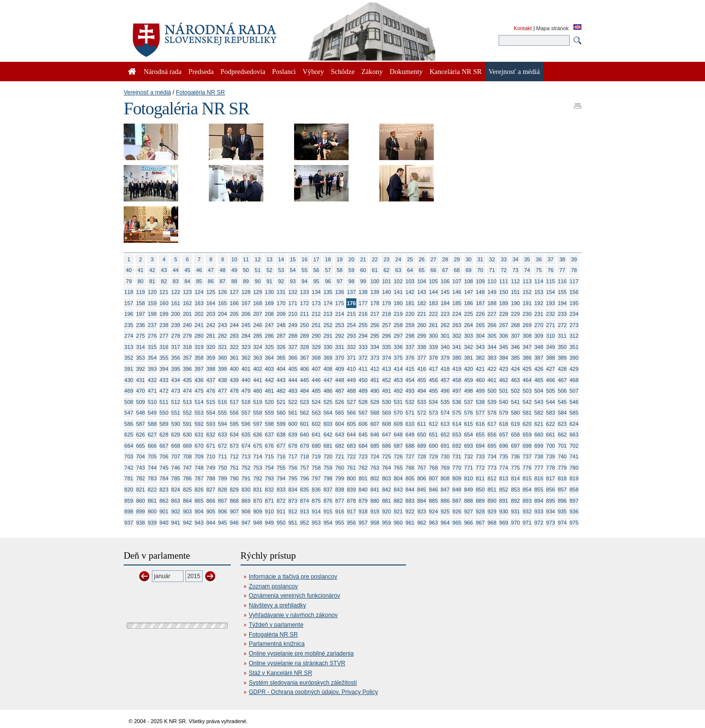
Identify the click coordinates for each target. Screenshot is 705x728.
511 (164, 402)
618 (503, 424)
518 (246, 402)
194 (562, 303)
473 (176, 391)
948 (258, 523)
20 (352, 259)
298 (410, 336)
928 (480, 511)
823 (164, 490)
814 (515, 478)
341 (457, 347)
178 (375, 303)
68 (457, 270)
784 (164, 478)
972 (539, 523)
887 (457, 501)
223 (445, 314)
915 (328, 511)
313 (129, 347)
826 (199, 490)
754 (269, 468)
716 (281, 456)
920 (387, 511)
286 (269, 336)
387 (539, 358)
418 (445, 369)
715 (269, 456)
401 (246, 369)
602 (316, 424)
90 (258, 281)
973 (551, 523)
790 (234, 478)
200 (176, 314)
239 (176, 325)
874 (304, 501)
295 (375, 336)
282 (223, 336)
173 (316, 303)
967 (480, 523)
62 (387, 270)
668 (176, 446)
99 (363, 281)
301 (445, 336)
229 (515, 314)
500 (492, 391)
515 (211, 402)
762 (363, 468)
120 (152, 292)
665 (140, 446)
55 (304, 270)
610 (410, 424)
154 (551, 292)
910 (269, 511)
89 (246, 281)
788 (211, 478)
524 (316, 402)
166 (234, 303)
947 (246, 523)
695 (492, 446)
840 (363, 490)
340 (445, 347)
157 (129, 303)
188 (492, 303)
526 (339, 402)
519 (258, 402)
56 (316, 270)
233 (562, 314)
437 (211, 380)
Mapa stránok (552, 28)
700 (551, 446)
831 (258, 490)
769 (445, 468)
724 (375, 456)
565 (339, 413)
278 (176, 336)
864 (187, 501)
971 (527, 523)
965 (457, 523)
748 (199, 468)
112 (515, 281)
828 (223, 490)
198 (152, 314)
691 (445, 446)
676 (269, 446)
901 (164, 511)
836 (316, 490)
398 (211, 369)
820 (129, 490)
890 (492, 501)
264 (468, 325)
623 (562, 424)
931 (515, 511)
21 (363, 259)
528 (363, 402)
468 (574, 380)
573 (433, 413)
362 (246, 358)
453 (398, 380)
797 (316, 478)
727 (410, 456)
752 (246, 468)
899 (140, 511)
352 (129, 358)
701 (562, 446)
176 (352, 303)
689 (422, 446)
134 (316, 292)
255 (363, 325)
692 (457, 446)
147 (468, 292)
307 (515, 336)
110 (492, 281)
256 (375, 325)
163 (199, 303)
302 (457, 336)
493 (410, 391)
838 (339, 490)
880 (375, 501)
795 (293, 478)
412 (375, 369)
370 (339, 358)
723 (363, 456)
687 (398, 446)
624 (574, 424)
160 (164, 303)
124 (199, 292)
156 (574, 292)
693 (468, 446)
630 (187, 435)
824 (176, 490)
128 (246, 292)
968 (492, 523)
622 (551, 424)
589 (164, 424)
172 (304, 303)
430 (129, 380)
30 (468, 259)
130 (269, 292)
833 (281, 490)
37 (551, 259)
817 (551, 478)
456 (433, 380)
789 (223, 478)
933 (539, 511)
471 (152, 391)
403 (269, 369)
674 (246, 446)
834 (293, 490)
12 (258, 259)
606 (363, 424)
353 (140, 358)
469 (129, 391)
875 (316, 501)
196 (129, 314)
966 (468, 523)
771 (468, 468)
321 (223, 347)
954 (328, 523)
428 (562, 369)
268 (515, 325)
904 (199, 511)
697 (515, 446)
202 (199, 314)
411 (363, 369)
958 (375, 523)
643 (339, 435)
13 (269, 259)
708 (187, 456)
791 (246, 478)
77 (562, 270)
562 (304, 413)
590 (176, 424)
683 (352, 446)
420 (468, 369)
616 (480, 424)
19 (340, 259)
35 (527, 259)
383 (492, 358)
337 (410, 347)
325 (269, 347)
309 (539, 336)
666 (152, 446)
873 (293, 501)
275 (140, 336)
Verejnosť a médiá (147, 92)
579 (503, 413)
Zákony (372, 72)
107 (457, 281)
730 (445, 456)
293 (352, 336)
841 (375, 490)
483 (293, 391)
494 (422, 391)
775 (515, 468)
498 (468, 391)
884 (422, 501)
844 (410, 490)
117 (574, 281)
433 (164, 380)
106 (445, 281)
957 (363, 523)
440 (246, 380)
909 (258, 511)
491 (387, 391)
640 (304, 435)
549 (152, 413)
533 (422, 402)
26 (422, 259)
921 (398, 511)
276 (152, 336)
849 (468, 490)
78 (574, 270)
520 (269, 402)
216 (363, 314)
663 (574, 435)
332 (352, 347)
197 (140, 314)
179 (387, 303)
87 (223, 281)
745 (164, 468)
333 (363, 347)
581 (527, 413)
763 (375, 468)
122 (176, 292)
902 (176, 511)
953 (316, 523)
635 (246, 435)
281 (211, 336)
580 (515, 413)
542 (527, 402)
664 (129, 446)
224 (457, 314)
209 (281, 314)
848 (457, 490)
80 (140, 281)
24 (398, 259)
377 (422, 358)
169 (269, 303)
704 (140, 456)
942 (187, 523)
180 (398, 303)
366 (293, 358)
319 (199, 347)
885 (433, 501)
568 (375, 413)
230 (527, 314)
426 (539, 369)
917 (352, 511)
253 (339, 325)
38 (562, 259)
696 (503, 446)
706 (164, 456)
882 (398, 501)
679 (304, 446)
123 (187, 292)
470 (140, 391)
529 (375, 402)
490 (375, 391)
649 (410, 435)
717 (293, 456)
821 (140, 490)
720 (328, 456)
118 (129, 292)
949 (269, 523)
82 (164, 281)
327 (293, 347)
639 (293, 435)
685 (375, 446)
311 (562, 336)
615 (468, 424)
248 (281, 325)
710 (211, 456)
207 (258, 314)
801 (363, 478)
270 (539, 325)
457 (445, 380)
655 (480, 435)
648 (398, 435)
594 (223, 424)
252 (328, 325)
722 (352, 456)
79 (129, 281)
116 (562, 281)
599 (281, 424)
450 (363, 380)
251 (316, 325)
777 (539, 468)
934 (551, 511)
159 (152, 303)
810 (468, 478)
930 (503, 511)
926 (457, 511)
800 (352, 478)
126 (223, 292)
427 (551, 369)
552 (187, 413)
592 (199, 424)
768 (433, 468)
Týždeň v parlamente (276, 625)
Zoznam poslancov (273, 586)
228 (503, 314)
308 (527, 336)
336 (398, 347)
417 (433, 369)
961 (410, 523)
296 (387, 336)
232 (551, 314)
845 (422, 490)
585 (574, 413)
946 (234, 523)
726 (398, 456)
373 (375, 358)
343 (480, 347)
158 (140, 303)
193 (551, 303)
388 (551, 358)
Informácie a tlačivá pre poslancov (293, 577)
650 (422, 435)
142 (410, 292)
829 (234, 490)
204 (223, 314)
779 (562, 468)
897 (574, 501)
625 (129, 435)
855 (539, 490)
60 (363, 270)
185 (457, 303)
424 (515, 369)
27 (433, 259)
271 (551, 325)
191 (527, 303)
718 (304, 456)
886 (445, 501)
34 (515, 259)
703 (129, 456)
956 (352, 523)
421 (480, 369)
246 (258, 325)
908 (246, 511)
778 (551, 468)
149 (492, 292)
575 (457, 413)
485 (316, 391)
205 (234, 314)
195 (574, 303)
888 (468, 501)
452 (387, 380)
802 (375, 478)
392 (140, 369)
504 (539, 391)
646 (375, 435)
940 (164, 523)
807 (433, 478)
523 (304, 402)
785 (176, 478)
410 (352, 369)
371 (352, 358)
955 (339, 523)
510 (152, 402)
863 (176, 501)
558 (258, 413)
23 (387, 259)
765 (398, 468)
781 (129, 478)
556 (234, 413)
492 (398, 391)
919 (375, 511)
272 (562, 325)
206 (246, 314)
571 (410, 413)
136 (339, 292)
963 (433, 523)
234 (574, 314)
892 (515, 501)
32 (492, 259)
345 (503, 347)
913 (304, 511)
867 (223, 501)
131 (281, 292)
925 (445, 511)
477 (223, 391)
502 (515, 391)
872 (281, 501)
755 (281, 468)
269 (527, 325)
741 (574, 456)
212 (316, 314)
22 (375, 259)
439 (234, 380)
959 (387, 523)
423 (503, 369)
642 (328, 435)
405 (293, 369)
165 (223, 303)
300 (433, 336)
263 (457, 325)
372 (363, 358)
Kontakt (523, 28)
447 (328, 380)
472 (164, 391)
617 (492, 424)
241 (199, 325)
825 (187, 490)
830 (246, 490)
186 (468, 303)
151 (515, 292)
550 (164, 413)
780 (574, 468)
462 (503, 380)
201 (187, 314)
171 (293, 303)
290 (316, 336)
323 (246, 347)
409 (339, 369)
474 (187, 391)
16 (304, 259)
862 (164, 501)
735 (503, 456)
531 (398, 402)
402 (258, 369)
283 (234, 336)
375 (398, 358)
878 (352, 501)
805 (410, 478)
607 (375, 424)
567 (363, 413)
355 (164, 358)
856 (551, 490)
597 (258, 424)
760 (339, 468)
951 (293, 523)
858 (574, 490)
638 (281, 435)
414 (398, 369)
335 (387, 347)
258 (398, 325)
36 (539, 259)
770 (457, 468)
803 (387, 478)
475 (199, 391)
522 (293, 402)
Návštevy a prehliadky (277, 605)
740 (562, 456)
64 (410, 270)
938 (140, 523)
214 (339, 314)
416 (422, 369)
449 (352, 380)
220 (410, 314)
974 (562, 523)
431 (140, 380)
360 (223, 358)
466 (551, 380)
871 (269, 501)
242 (211, 325)
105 (433, 281)
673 (234, 446)
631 (199, 435)
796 (304, 478)
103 (410, 281)
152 (527, 292)
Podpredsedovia (243, 72)
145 (445, 292)
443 (281, 380)
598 (269, 424)
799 (339, 478)
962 (422, 523)
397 (199, 369)
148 (480, 292)
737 (527, 456)
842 (387, 490)
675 (258, 446)
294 (363, 336)
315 (152, 347)
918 (363, 511)
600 (293, 424)
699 (539, 446)
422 (492, 369)
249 (293, 325)
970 (515, 523)
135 (328, 292)
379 (445, 358)
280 (199, 336)
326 (281, 347)
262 (445, 325)
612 (433, 424)
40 (129, 270)
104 (422, 281)
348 (539, 347)
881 (387, 501)
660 (539, 435)
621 (539, 424)
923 (422, 511)
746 (176, 468)
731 (457, 456)
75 (539, 270)
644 (352, 435)
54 (293, 270)
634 (234, 435)
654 (468, 435)
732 (468, 456)
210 (293, 314)
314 (140, 347)
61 (375, 270)
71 (492, 270)
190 (515, 303)
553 (199, 413)
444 (293, 380)
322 (234, 347)
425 (527, 369)
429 (574, 369)
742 (129, 468)
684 (363, 446)
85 (199, 281)
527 (352, 402)
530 (387, 402)
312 (574, 336)
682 (339, 446)
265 (480, 325)
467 (562, 380)
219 (398, 314)
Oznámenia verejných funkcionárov (294, 596)
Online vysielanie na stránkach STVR (297, 663)
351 (574, 347)
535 (445, 402)
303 (468, 336)
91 (269, 281)
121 (164, 292)
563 (316, 413)
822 (152, 490)
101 (387, 281)
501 (503, 391)
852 (503, 490)
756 (293, 468)
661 (551, 435)
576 (468, 413)
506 (562, 391)
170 (281, 303)
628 (164, 435)
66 (433, 270)
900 (152, 511)
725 (387, 456)
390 (574, 358)
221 (422, 314)
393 (152, 369)
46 (199, 270)
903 (187, 511)
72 (503, 270)
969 (503, 523)
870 (258, 501)
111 (503, 281)
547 (129, 413)
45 (187, 270)
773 (492, 468)
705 (152, 456)
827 (211, 490)
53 (281, 270)
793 (269, 478)
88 (234, 281)
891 (503, 501)
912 (293, 511)
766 (410, 468)
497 (457, 391)
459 (468, 380)
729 (433, 456)
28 (445, 259)
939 (152, 523)
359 (211, 358)
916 (339, 511)
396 (187, 369)
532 (410, 402)
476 (211, 391)
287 (281, 336)
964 (445, 523)
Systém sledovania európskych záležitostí (303, 683)
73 (515, 270)
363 (258, 358)
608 (387, 424)
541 (515, 402)
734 (492, 456)
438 (223, 380)
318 (187, 347)
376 (410, 358)
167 (246, 303)
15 (293, 259)
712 (234, 456)
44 (176, 270)
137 (352, 292)
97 (340, 281)
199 (164, 314)
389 (562, 358)
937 (129, 523)
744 (152, 468)
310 (551, 336)
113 (527, 281)
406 (304, 369)
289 (304, 336)
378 (433, 358)
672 (223, 446)
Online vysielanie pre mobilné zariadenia (301, 654)
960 (398, 523)
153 (539, 292)
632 (211, 435)
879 (363, 501)
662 (562, 435)
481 (269, 391)
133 (304, 292)
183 (433, 303)
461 (492, 380)
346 (515, 347)
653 (457, 435)
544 (551, 402)
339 (433, 347)
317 (176, 347)
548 (140, 413)
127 (234, 292)
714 (258, 456)
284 (246, 336)
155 (562, 292)
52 (269, 270)
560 (281, 413)
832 (269, 490)
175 (339, 303)
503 (527, 391)
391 (129, 369)
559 (269, 413)
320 (211, 347)
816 (539, 478)
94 (304, 281)
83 (176, 281)
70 (480, 270)
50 (246, 270)
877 (339, 501)
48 (223, 270)
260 (422, 325)
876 (328, 501)
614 (457, 424)
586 (129, 424)
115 (551, 281)
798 (328, 478)
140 (387, 292)
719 (316, 456)
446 (316, 380)
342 (468, 347)
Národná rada (163, 72)
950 (281, 523)
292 (339, 336)
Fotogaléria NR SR (200, 92)
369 (328, 358)
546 (574, 402)
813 (503, 478)
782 (140, 478)
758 (316, 468)
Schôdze (343, 72)
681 (328, 446)
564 (328, 413)
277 (164, 336)
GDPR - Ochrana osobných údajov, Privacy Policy (313, 692)
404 (281, 369)
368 (316, 358)
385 (515, 358)
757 (304, 468)
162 (187, 303)
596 (246, 424)
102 (398, 281)
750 (223, 468)
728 (422, 456)
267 (503, 325)
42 (152, 270)
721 (339, 456)
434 (176, 380)
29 (457, 259)
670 (199, 446)
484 (304, 391)
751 (234, 468)
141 (398, 292)
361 (234, 358)
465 (539, 380)
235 (129, 325)
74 (527, 270)
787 (199, 478)
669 (187, 446)
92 (281, 281)
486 (328, 391)
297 (398, 336)
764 (387, 468)
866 (211, 501)
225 (468, 314)
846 (433, 490)
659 (527, 435)
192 (539, 303)
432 (152, 380)
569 (387, 413)
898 (129, 511)
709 (199, 456)
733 (480, 456)
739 (551, 456)
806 (422, 478)
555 (223, 413)
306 (503, 336)
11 (246, 259)
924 (433, 511)
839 (352, 490)
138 (363, 292)
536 (457, 402)
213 (328, 314)
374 (387, 358)
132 (293, 292)
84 (187, 281)
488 (352, 391)
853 (515, 490)
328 (304, 347)
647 (387, 435)
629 (176, 435)
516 (223, 402)
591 (187, 424)
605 (352, 424)
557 (246, 413)
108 (468, 281)
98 (352, 281)
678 (293, 446)
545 (562, 402)
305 (492, 336)
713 (246, 456)
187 (480, 303)
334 (375, 347)
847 (445, 490)
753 (258, 468)
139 (375, 292)
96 (328, 281)
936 (574, 511)
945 (223, 523)
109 (480, 281)
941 (176, 523)
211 (304, 314)
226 (480, 314)
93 (293, 281)
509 (140, 402)
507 (574, 391)
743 (140, 468)
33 (503, 259)
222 (433, 314)
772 (480, 468)
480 (258, 391)
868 (234, 501)
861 (152, 501)
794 (281, 478)
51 (258, 270)
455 (422, 380)
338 (422, 347)
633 (223, 435)
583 (551, 413)
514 (199, 402)
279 (187, 336)
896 (562, 501)
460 (480, 380)
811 (480, 478)
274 (129, 336)
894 (539, 501)
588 (152, 424)
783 (152, 478)
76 (551, 270)
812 (492, 478)
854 (527, 490)
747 (187, 468)
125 (211, 292)
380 (457, 358)
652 (445, 435)
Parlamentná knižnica (277, 644)
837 (328, 490)
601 (304, 424)
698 (527, 446)
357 (187, 358)
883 (410, 501)
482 (281, 391)
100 (375, 281)
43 (164, 270)
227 (492, 314)
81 (152, 281)
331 (339, 347)
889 (480, 501)
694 (480, 446)
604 (339, 424)
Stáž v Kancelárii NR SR (280, 673)
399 (223, 369)
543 (539, 402)
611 (422, 424)
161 (176, 303)
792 (258, 478)
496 (445, 391)
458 (457, 380)
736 (515, 456)
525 (328, 402)
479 (246, 391)
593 (211, 424)
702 (574, 446)
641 (316, 435)
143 (422, 292)
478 (234, 391)
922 (410, 511)
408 (328, 369)
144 (433, 292)
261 (433, 325)
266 (492, 325)
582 (539, 413)
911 (281, 511)
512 (176, 402)
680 (316, 446)
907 (234, 511)
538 (480, 402)
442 (269, 380)
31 (480, 259)
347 (527, 347)
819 (574, 478)
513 (187, 402)
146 (457, 292)
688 (410, 446)
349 (551, 347)
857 (562, 490)
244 (234, 325)
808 (445, 478)
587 (140, 424)
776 (527, 468)
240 (187, 325)
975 (574, 523)
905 (211, 511)
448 (339, 380)
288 (293, 336)
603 (328, 424)
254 (352, 325)
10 (234, 259)
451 (375, 380)
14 (281, 259)
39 (574, 259)
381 (468, 358)
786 (187, 478)
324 (258, 347)
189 (503, 303)
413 (387, 369)
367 (304, 358)
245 (246, 325)
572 (422, 413)
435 (187, 380)
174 (328, 303)
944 (211, 523)
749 (211, 468)
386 (527, 358)
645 (363, 435)
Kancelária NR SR (455, 72)
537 (468, 402)
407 (316, 369)
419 (457, 369)
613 (445, 424)
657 (503, 435)
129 (258, 292)
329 (316, 347)
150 (503, 292)
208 (269, 314)
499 (480, 391)
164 (211, 303)
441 (258, 380)
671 (211, 446)
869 (246, 501)
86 (211, 281)
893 (527, 501)
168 (258, 303)
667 (164, 446)
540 (503, 402)
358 (199, 358)
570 (398, 413)
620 (527, 424)
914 (316, 511)
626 (140, 435)
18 (328, 259)
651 (433, 435)
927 (468, 511)
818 (562, 478)
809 (457, 478)
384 (503, 358)
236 (140, 325)
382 (480, 358)
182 (422, 303)
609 (398, 424)
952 (304, 523)
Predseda (201, 72)
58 (340, 270)
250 (304, 325)
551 (176, 413)
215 (352, 314)
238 (164, 325)
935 (562, 511)
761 (352, 468)
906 (223, 511)
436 (199, 380)
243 (223, 325)
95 (316, 281)
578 (492, 413)
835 (304, 490)
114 (539, 281)
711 (223, 456)
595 (234, 424)
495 (433, 391)
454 (410, 380)
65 (422, 270)
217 (375, 314)
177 (363, 303)
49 (234, 270)
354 (152, 358)
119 (140, 292)
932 (527, 511)
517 (234, 402)
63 (398, 270)
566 (352, 413)
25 (410, 259)
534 (433, 402)
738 (539, 456)
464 (527, 380)
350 (562, 347)
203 (211, 314)
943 (199, 523)
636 (258, 435)
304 (480, 336)
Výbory (314, 72)
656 (492, 435)
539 (492, 402)
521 (281, 402)
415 (410, 369)
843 (398, 490)
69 (468, 270)
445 (304, 380)
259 (410, 325)
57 (328, 270)
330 (328, 347)
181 (410, 303)
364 (269, 358)
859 (129, 501)
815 (527, 478)
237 (152, 325)
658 (515, 435)
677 (281, 446)
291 (328, 336)
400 (234, 369)
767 (422, 468)
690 (433, 446)
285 (258, 336)
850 (480, 490)
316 (164, 347)
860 (140, 501)
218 (387, 314)
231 (539, 314)
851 (492, 490)
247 (269, 325)
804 (398, 478)
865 (199, 501)
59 (352, 270)
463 (515, 380)
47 (211, 270)
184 (445, 303)
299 (422, 336)
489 (363, 391)
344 (492, 347)
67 (445, 270)
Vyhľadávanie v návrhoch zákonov (293, 615)
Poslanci (284, 72)
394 (164, 369)
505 (551, 391)
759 (328, 468)
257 (387, 325)
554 (211, 413)
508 (129, 402)
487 (339, 391)
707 (176, 456)
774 (503, 468)
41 (140, 270)
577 (480, 413)
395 (176, 369)
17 (316, 259)
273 (574, 325)
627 (152, 435)
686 (387, 446)
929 (492, 511)
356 (176, 358)
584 (562, 413)
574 (445, 413)
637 (269, 435)
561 (293, 413)
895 (551, 501)
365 (281, 358)
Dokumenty (406, 72)
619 (515, 424)
